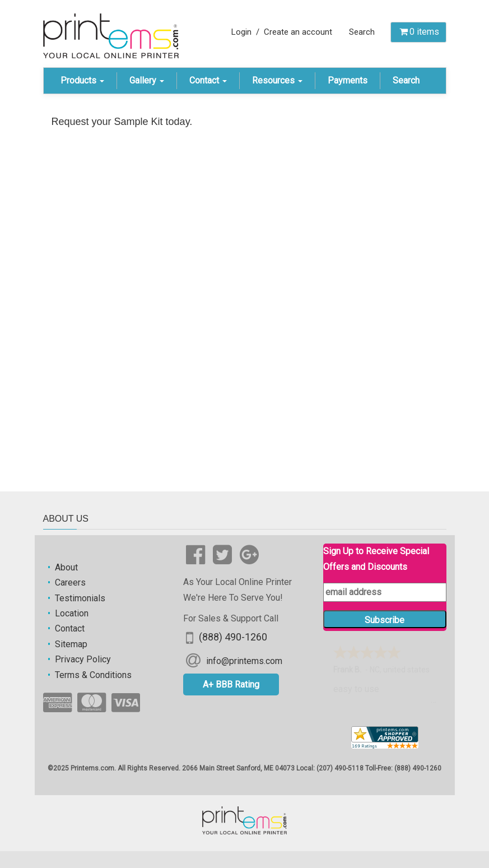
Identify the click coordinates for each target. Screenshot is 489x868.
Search (362, 32)
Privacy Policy (83, 659)
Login (241, 32)
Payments (348, 80)
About (66, 567)
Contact (208, 80)
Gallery (147, 80)
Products (82, 80)
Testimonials (80, 598)
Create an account (298, 32)
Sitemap (71, 644)
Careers (70, 582)
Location (72, 613)
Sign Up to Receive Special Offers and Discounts (376, 559)
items (418, 32)
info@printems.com (244, 660)
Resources (277, 80)
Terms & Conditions (93, 675)
